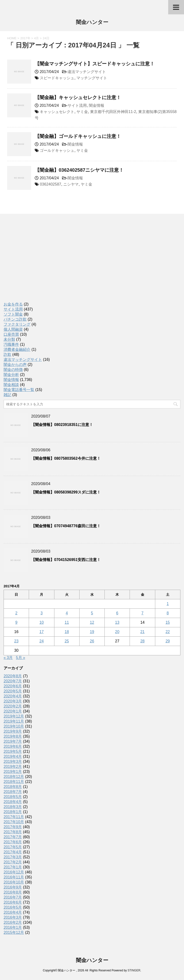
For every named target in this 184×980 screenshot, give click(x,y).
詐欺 (7, 354)
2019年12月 (14, 716)
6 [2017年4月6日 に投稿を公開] (117, 613)
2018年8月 (13, 787)
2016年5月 (13, 907)
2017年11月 (14, 817)
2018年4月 (13, 802)
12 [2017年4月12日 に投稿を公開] (92, 622)
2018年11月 (14, 782)
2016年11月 (14, 877)
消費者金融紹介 (17, 349)
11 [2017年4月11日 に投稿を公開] (67, 622)
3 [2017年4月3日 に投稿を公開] (42, 613)
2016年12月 (14, 872)
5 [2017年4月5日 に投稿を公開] (92, 613)
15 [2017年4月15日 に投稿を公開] (168, 622)
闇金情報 (97, 105)
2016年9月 (13, 887)
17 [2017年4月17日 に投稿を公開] (42, 632)
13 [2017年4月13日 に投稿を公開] (117, 622)
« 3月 (8, 658)
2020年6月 (13, 686)
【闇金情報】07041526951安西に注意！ (66, 560)
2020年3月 (13, 701)
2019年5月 (13, 751)
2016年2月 (13, 922)
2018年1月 (13, 812)
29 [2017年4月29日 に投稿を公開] (168, 641)
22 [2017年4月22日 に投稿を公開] (168, 632)
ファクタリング (17, 324)
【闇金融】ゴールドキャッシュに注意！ (78, 136)
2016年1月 (13, 927)
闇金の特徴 (13, 370)
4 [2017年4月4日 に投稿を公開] (67, 613)
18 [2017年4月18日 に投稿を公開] (67, 632)
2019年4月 (13, 756)
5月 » (21, 658)
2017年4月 (13, 852)
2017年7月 (13, 837)
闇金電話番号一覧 (19, 390)
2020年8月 (13, 676)
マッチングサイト (92, 78)
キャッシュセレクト (57, 112)
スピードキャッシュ (57, 78)
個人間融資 (13, 329)
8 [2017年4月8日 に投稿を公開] (168, 613)
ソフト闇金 (13, 314)
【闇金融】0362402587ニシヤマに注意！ (79, 170)
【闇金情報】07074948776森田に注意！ (66, 526)
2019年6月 (13, 746)
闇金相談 (11, 385)
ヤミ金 (82, 112)
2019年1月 (13, 772)
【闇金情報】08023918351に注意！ (62, 425)
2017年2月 (13, 862)
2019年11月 (14, 721)
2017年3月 (13, 857)
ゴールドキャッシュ (57, 150)
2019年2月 (13, 767)
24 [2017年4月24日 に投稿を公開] (42, 641)
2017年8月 (13, 832)
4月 (36, 38)
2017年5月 (13, 847)
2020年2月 (13, 706)
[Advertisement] (40, 263)
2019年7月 (13, 741)
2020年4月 (13, 696)
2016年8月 (13, 892)
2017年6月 (13, 842)
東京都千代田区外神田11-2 (113, 112)
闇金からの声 (15, 365)
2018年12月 (14, 777)
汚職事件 (11, 344)
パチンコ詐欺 (15, 319)
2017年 (25, 38)
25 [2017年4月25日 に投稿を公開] (67, 641)
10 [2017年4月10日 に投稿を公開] (42, 622)
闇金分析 (11, 375)
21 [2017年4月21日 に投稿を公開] (143, 632)
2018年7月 (13, 792)
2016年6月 (13, 902)
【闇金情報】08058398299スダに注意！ (66, 492)
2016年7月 (13, 897)
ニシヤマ (71, 184)
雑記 (7, 395)
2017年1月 (13, 867)
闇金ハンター (92, 23)
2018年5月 (13, 797)
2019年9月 (13, 731)
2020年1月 (13, 711)
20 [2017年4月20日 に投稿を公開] (117, 632)
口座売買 (11, 334)
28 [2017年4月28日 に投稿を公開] (143, 641)
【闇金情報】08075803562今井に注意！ (66, 458)
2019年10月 (14, 726)
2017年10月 (14, 822)
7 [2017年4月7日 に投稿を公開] (142, 613)
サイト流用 (77, 105)
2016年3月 (13, 917)
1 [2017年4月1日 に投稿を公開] (168, 604)
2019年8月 (13, 736)
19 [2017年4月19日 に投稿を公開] (92, 632)
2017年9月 (13, 827)
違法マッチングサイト (87, 72)
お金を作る (13, 304)
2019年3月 (13, 762)
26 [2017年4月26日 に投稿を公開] (92, 641)
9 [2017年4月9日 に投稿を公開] (16, 622)
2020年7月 (13, 681)
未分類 (9, 339)
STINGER (134, 970)
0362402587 (50, 184)
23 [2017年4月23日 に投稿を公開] (16, 641)
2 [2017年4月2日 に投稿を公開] (16, 613)
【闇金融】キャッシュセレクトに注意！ (78, 97)
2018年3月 (13, 807)
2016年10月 (14, 882)
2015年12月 (14, 932)
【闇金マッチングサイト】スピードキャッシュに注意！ (95, 64)
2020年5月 (13, 691)
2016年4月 (13, 912)
